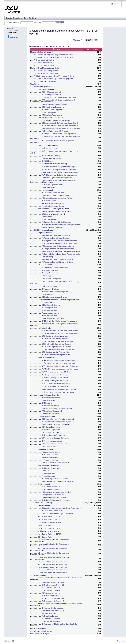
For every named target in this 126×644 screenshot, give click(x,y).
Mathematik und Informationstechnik (45, 68)
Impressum (121, 641)
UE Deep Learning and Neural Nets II (56, 372)
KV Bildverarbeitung (49, 187)
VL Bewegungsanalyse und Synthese (55, 479)
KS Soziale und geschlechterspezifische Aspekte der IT (62, 508)
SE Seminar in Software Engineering (55, 438)
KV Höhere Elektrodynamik (44, 65)
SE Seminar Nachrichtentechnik (53, 203)
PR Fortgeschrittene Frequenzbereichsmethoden (59, 241)
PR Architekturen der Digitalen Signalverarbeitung (60, 172)
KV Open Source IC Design (51, 158)
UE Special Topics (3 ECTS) (49, 528)
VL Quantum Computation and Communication (58, 349)
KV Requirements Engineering (53, 435)
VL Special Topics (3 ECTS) (49, 531)
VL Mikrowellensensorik (50, 112)
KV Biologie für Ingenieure (51, 468)
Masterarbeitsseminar (39, 628)
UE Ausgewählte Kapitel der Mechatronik (53, 562)
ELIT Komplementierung (44, 230)
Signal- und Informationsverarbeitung (53, 164)
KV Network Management (51, 279)
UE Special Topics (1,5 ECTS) (49, 519)
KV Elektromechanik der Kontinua (54, 497)
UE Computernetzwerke (50, 270)
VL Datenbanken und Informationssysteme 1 (58, 422)
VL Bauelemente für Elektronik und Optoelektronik (60, 126)
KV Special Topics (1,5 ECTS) (49, 517)
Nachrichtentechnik (46, 190)
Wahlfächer (35, 84)
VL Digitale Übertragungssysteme (47, 73)
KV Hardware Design (50, 148)
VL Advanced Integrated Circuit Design (56, 120)
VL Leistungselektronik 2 (50, 313)
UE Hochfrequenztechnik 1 (44, 60)
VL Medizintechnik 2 (49, 473)
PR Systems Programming (51, 432)
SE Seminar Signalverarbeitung (53, 185)
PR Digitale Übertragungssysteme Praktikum (58, 198)
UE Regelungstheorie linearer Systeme (56, 235)
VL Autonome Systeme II (51, 455)
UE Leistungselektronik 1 (51, 305)
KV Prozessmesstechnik (50, 414)
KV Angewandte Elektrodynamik (53, 495)
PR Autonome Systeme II (51, 452)
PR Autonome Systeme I (50, 457)
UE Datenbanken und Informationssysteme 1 (58, 419)
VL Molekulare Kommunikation (53, 206)
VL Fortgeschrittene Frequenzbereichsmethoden (59, 243)
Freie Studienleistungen (40, 634)
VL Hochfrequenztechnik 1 (44, 63)
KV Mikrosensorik (48, 217)
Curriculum (78, 40)
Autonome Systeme (46, 449)
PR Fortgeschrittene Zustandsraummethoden (58, 246)
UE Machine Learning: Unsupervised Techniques (60, 366)
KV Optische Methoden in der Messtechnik (57, 408)
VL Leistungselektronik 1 (50, 308)
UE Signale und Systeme (51, 593)
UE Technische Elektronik (51, 588)
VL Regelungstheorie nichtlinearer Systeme (57, 262)
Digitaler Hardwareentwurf (48, 145)
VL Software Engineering (51, 430)
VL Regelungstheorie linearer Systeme (56, 238)
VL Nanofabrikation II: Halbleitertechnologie (57, 341)
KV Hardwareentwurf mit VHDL (53, 585)
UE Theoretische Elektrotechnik (53, 598)
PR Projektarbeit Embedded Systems (55, 292)
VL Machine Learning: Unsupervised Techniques (60, 369)
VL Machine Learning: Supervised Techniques (59, 170)
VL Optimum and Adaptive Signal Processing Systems (54, 79)
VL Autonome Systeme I (50, 460)
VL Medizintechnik (48, 476)
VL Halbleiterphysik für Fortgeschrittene (56, 355)
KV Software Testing (49, 286)
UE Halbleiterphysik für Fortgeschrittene (56, 352)
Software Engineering (46, 416)
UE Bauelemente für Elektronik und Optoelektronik (60, 123)
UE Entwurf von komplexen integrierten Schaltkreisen (54, 55)
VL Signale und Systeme (50, 596)
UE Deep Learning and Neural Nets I (55, 378)
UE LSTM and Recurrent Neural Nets (56, 384)
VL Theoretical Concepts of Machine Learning (59, 392)
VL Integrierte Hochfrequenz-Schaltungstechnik (59, 97)
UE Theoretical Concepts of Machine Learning (59, 389)
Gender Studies (44, 505)
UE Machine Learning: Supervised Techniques (59, 167)
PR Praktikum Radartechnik (52, 115)
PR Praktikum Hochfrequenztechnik (54, 104)
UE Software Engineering (51, 427)
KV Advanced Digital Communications (55, 195)
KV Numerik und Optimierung (45, 81)
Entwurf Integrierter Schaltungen (51, 118)
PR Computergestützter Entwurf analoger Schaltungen (61, 128)
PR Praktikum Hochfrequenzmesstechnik (56, 211)
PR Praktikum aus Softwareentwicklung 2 (56, 424)
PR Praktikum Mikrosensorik (52, 227)
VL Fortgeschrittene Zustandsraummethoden (58, 249)
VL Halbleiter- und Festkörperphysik (54, 339)
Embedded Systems (46, 265)
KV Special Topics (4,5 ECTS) (49, 534)
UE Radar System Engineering (53, 107)
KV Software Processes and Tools (54, 444)
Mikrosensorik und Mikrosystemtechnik (53, 209)
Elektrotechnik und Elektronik (42, 52)
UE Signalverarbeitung (50, 613)
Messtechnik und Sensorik (48, 395)
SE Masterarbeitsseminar (44, 631)
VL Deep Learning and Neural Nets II (56, 375)
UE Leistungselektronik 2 (51, 310)
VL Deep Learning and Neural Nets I (55, 381)
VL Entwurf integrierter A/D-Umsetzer (55, 131)
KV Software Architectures (52, 441)
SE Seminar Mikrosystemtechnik (53, 214)
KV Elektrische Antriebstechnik (53, 318)
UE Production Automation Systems (54, 297)
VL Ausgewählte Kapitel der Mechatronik (53, 572)
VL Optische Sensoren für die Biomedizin (56, 222)
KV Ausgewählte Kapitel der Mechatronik (53, 564)
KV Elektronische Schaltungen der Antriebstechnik (60, 321)
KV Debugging (47, 276)
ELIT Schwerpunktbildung (45, 87)
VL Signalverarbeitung (50, 616)
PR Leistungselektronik (50, 316)
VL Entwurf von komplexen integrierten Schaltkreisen (54, 57)
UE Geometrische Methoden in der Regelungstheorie (61, 251)
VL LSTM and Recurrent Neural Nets (55, 386)
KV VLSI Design (47, 161)
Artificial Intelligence (46, 357)
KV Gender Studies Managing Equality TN (57, 514)
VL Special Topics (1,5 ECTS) (49, 522)
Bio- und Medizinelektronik (48, 465)
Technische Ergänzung (43, 503)
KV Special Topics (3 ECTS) (49, 525)
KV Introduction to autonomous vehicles (56, 463)
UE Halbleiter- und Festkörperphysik (55, 336)
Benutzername (14, 23)
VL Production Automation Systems (55, 268)
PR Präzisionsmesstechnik (51, 398)
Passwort (37, 23)
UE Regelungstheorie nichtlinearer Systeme (57, 259)
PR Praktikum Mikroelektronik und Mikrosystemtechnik (61, 225)
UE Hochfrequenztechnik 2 (51, 92)
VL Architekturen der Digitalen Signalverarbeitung (59, 175)
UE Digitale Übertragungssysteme (47, 71)
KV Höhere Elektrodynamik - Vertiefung (56, 500)
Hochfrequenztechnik (46, 89)
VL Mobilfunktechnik (49, 201)
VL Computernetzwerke (50, 273)
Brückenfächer (40, 575)
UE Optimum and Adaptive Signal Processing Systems (54, 76)
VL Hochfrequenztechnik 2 (51, 95)
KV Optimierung (47, 257)
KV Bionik (45, 471)
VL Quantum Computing (51, 156)
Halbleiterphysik (44, 328)
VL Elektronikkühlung (49, 302)
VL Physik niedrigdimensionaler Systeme (56, 347)
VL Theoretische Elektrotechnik (53, 601)
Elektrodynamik (44, 484)
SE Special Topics (45, 537)
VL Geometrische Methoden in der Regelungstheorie (61, 254)
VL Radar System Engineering (53, 110)
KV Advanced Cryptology (51, 289)
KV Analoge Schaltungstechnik (53, 582)
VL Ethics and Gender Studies (52, 511)
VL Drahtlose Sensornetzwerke (53, 193)
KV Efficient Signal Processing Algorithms (57, 178)
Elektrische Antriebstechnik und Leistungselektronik (58, 300)
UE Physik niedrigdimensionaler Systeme (56, 344)
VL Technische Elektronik (51, 590)
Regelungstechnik (45, 233)
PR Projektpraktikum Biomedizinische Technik (58, 481)
